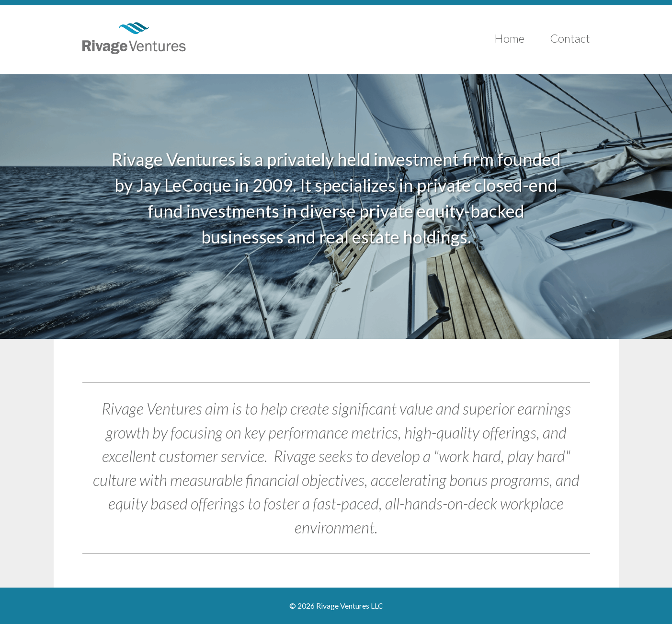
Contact (570, 38)
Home (509, 38)
